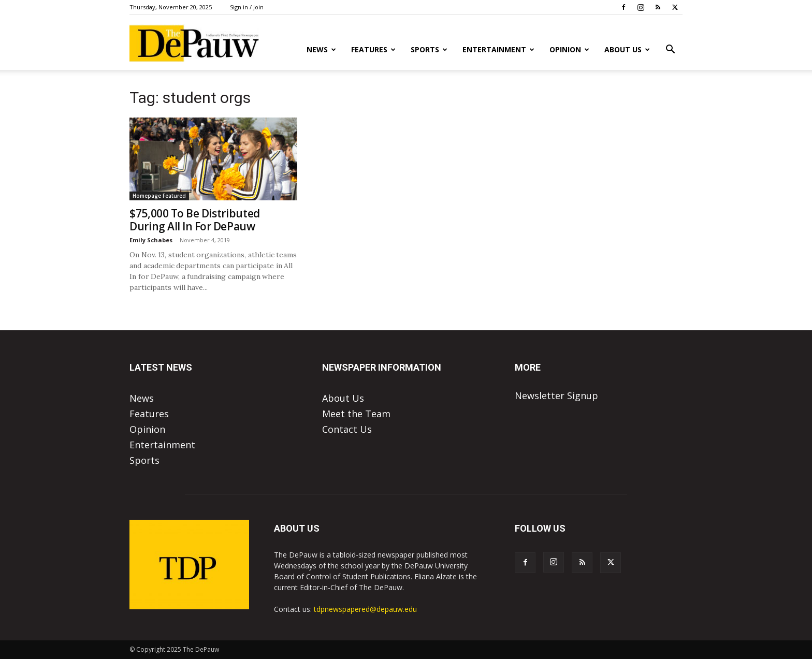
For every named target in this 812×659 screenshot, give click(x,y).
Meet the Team (356, 414)
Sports (429, 49)
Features (373, 49)
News (321, 49)
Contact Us (347, 429)
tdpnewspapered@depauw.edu (365, 609)
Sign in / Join (247, 7)
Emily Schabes (151, 240)
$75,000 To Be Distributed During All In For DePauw (195, 220)
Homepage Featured (159, 196)
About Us (627, 49)
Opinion (569, 49)
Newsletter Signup (556, 396)
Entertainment (498, 49)
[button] (670, 50)
